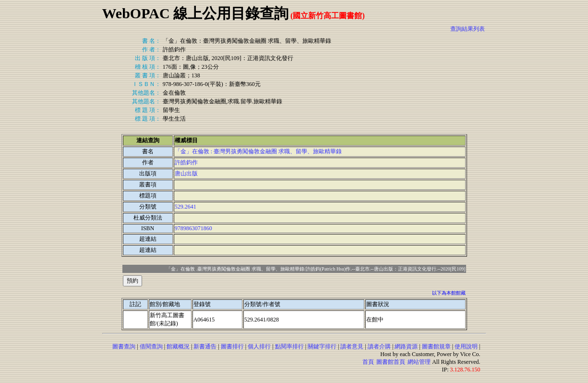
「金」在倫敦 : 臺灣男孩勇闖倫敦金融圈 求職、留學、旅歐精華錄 (258, 151)
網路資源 (406, 346)
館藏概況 (178, 346)
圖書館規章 (436, 346)
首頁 (368, 362)
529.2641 (186, 207)
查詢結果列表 (468, 29)
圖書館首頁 (391, 362)
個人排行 (259, 346)
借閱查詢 (151, 346)
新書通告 (205, 346)
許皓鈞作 (186, 162)
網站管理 (419, 362)
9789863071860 (193, 228)
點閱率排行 (289, 346)
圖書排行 (232, 346)
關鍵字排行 (322, 346)
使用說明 (466, 346)
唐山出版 (186, 173)
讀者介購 (379, 346)
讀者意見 (352, 346)
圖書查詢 (124, 346)
